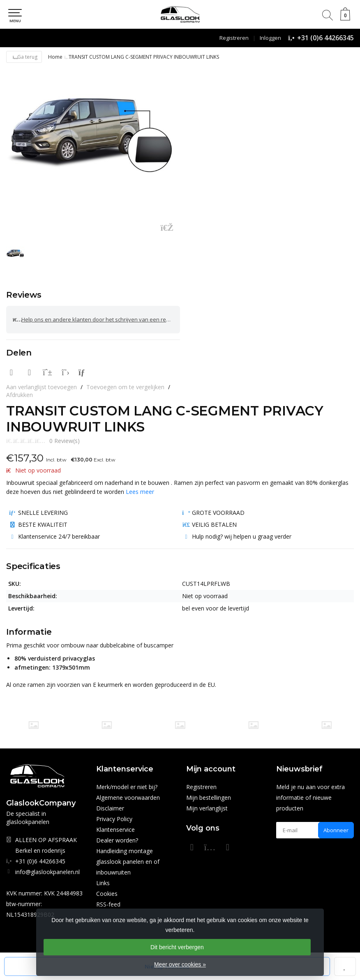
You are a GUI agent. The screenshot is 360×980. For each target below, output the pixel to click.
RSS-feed (108, 904)
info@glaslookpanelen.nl (47, 872)
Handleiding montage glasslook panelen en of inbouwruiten (128, 862)
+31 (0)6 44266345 (325, 38)
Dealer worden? (117, 840)
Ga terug (24, 57)
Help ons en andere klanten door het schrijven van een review (95, 320)
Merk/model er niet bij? (127, 787)
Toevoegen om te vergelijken (125, 387)
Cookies (107, 894)
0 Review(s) (65, 441)
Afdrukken (20, 395)
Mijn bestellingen (209, 798)
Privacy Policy (114, 819)
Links (103, 883)
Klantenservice (115, 830)
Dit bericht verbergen (177, 947)
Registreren (234, 38)
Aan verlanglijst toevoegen (42, 387)
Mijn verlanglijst (207, 808)
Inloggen (270, 38)
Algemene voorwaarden (128, 798)
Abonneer (336, 830)
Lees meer (140, 492)
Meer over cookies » (180, 964)
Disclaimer (110, 808)
